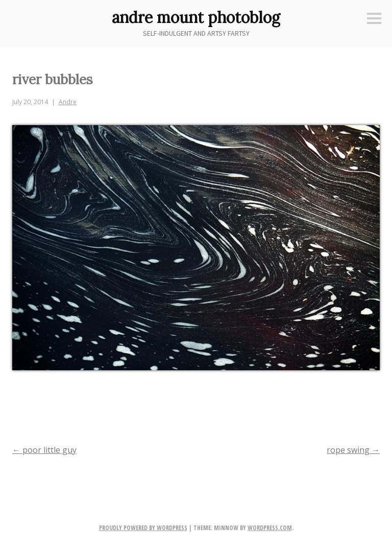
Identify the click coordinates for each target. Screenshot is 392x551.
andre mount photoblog (196, 17)
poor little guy (44, 450)
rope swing (353, 450)
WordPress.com (270, 528)
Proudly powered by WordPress (143, 528)
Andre (68, 102)
